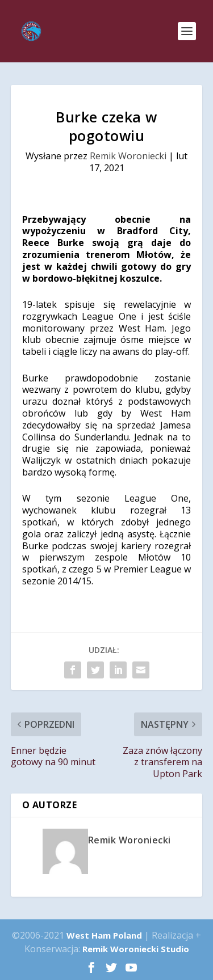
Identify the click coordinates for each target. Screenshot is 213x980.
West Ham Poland (104, 935)
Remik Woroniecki (128, 156)
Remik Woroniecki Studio (136, 949)
